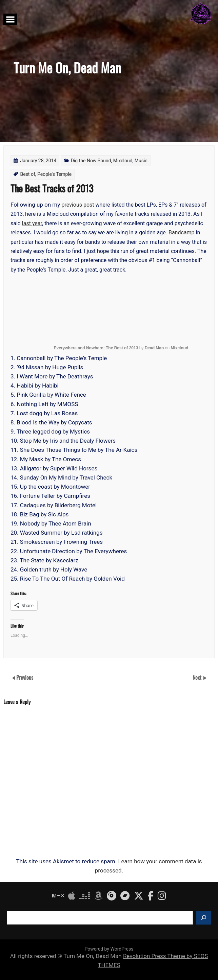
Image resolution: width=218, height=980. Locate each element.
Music (141, 161)
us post (85, 205)
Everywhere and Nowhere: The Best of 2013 (96, 348)
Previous (25, 677)
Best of (27, 174)
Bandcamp (182, 232)
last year (32, 223)
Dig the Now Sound (91, 161)
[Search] (204, 917)
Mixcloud (123, 161)
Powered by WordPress (109, 949)
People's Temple (54, 174)
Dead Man (154, 348)
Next (198, 677)
